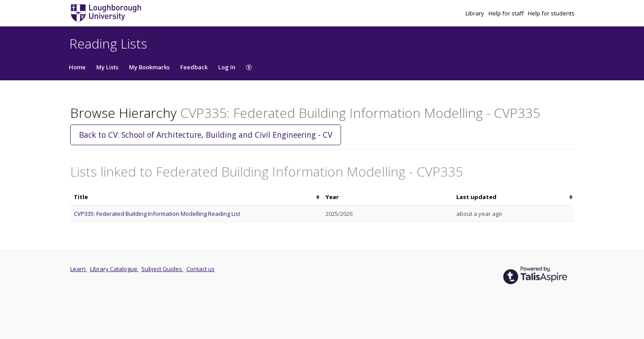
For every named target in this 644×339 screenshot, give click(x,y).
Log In (227, 67)
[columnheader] (196, 197)
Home (77, 67)
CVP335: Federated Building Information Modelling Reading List (157, 214)
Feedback (194, 67)
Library (475, 13)
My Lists (107, 67)
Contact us (201, 269)
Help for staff (507, 13)
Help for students (551, 13)
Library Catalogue (114, 269)
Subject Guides (162, 269)
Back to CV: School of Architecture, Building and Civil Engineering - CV (206, 135)
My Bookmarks (149, 67)
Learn (79, 269)
